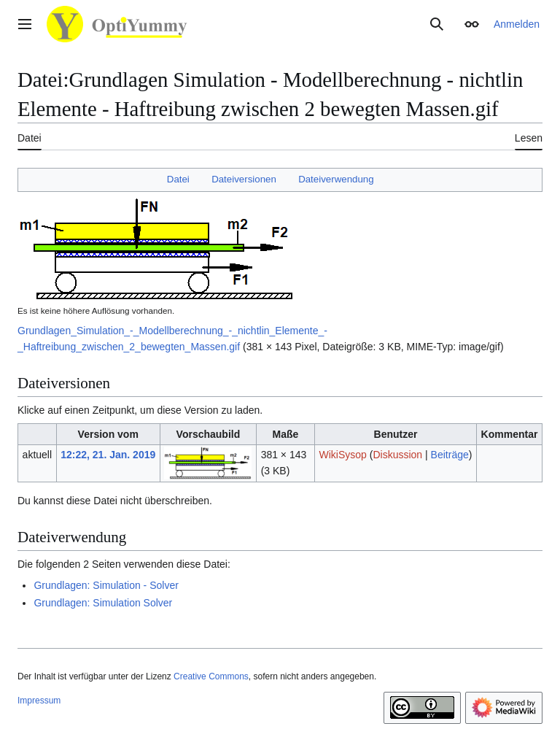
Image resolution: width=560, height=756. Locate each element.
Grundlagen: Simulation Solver (103, 603)
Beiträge (450, 455)
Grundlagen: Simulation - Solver (106, 585)
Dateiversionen (244, 179)
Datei (178, 179)
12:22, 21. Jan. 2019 (108, 455)
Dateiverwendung (336, 179)
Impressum (39, 701)
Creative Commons (211, 676)
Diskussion (397, 455)
